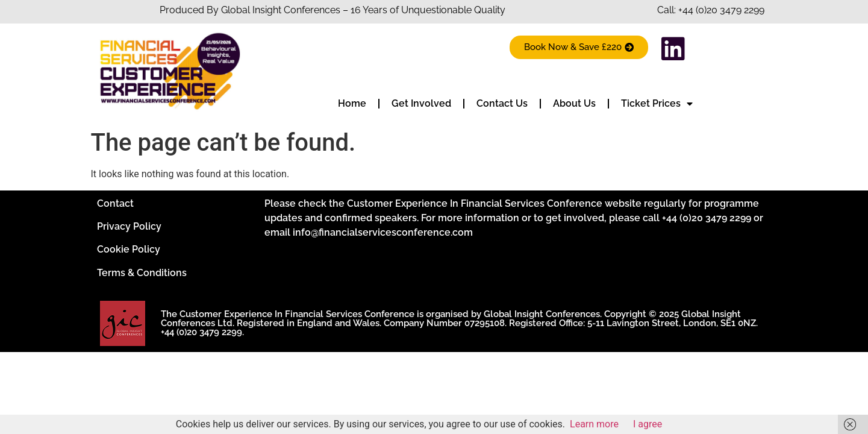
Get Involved (421, 103)
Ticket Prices (657, 104)
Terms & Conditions (142, 273)
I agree (648, 424)
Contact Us (502, 103)
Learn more (594, 424)
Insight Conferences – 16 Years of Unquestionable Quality (378, 10)
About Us (574, 103)
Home (352, 103)
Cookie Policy (129, 249)
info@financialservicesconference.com (383, 232)
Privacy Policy (129, 226)
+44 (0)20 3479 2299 (721, 10)
